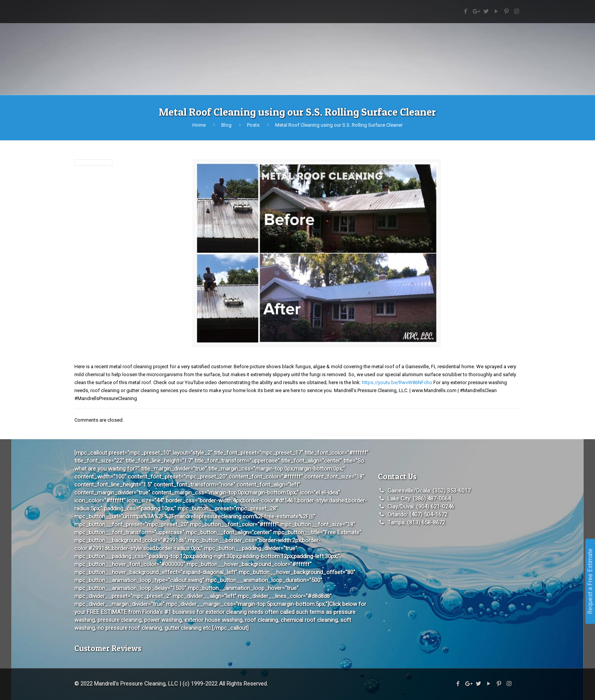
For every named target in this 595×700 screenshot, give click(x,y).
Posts (253, 125)
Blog (226, 125)
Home (199, 125)
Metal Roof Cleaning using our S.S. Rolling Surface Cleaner (339, 125)
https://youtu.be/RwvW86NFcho (397, 382)
